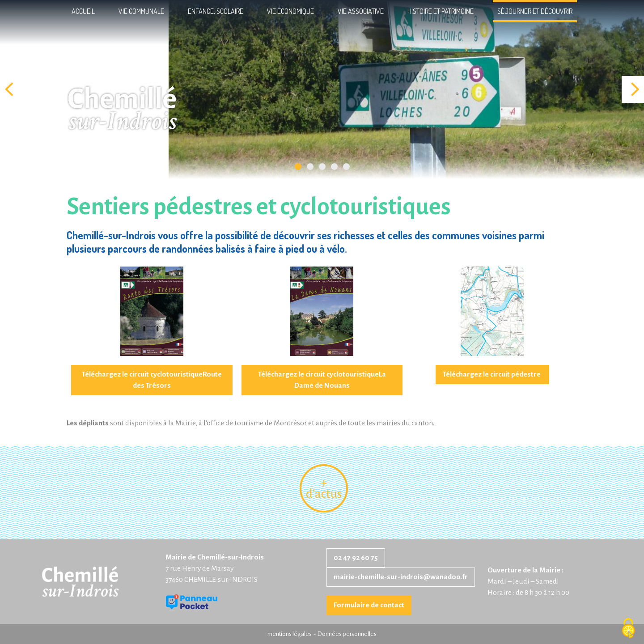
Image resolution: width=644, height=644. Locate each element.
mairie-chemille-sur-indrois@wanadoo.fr (401, 577)
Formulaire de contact (369, 605)
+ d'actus (324, 488)
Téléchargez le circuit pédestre (492, 374)
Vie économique (290, 11)
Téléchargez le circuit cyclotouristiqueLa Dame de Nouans (322, 380)
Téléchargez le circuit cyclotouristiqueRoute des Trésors (152, 380)
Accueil (83, 11)
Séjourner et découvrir (535, 11)
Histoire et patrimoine (441, 11)
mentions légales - (292, 634)
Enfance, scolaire (216, 11)
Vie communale (141, 11)
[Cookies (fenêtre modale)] (628, 629)
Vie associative (361, 11)
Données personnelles (347, 634)
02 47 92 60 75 (356, 558)
